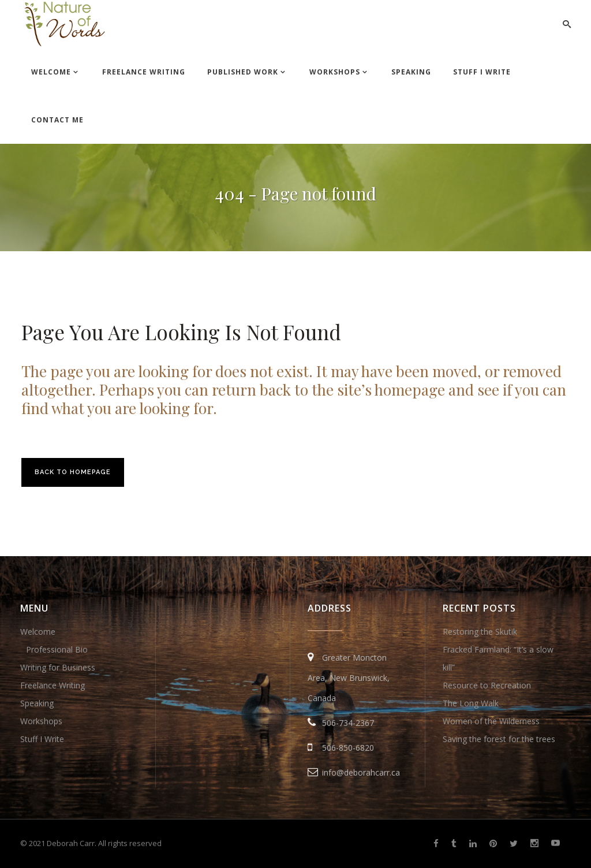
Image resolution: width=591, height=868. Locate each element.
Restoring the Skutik (480, 632)
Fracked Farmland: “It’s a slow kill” (498, 658)
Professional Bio (57, 649)
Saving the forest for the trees (499, 739)
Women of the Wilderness (491, 721)
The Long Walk (471, 703)
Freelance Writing (53, 685)
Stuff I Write (42, 739)
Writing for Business (58, 667)
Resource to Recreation (487, 685)
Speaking (37, 703)
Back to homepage (73, 472)
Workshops (41, 721)
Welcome (38, 632)
